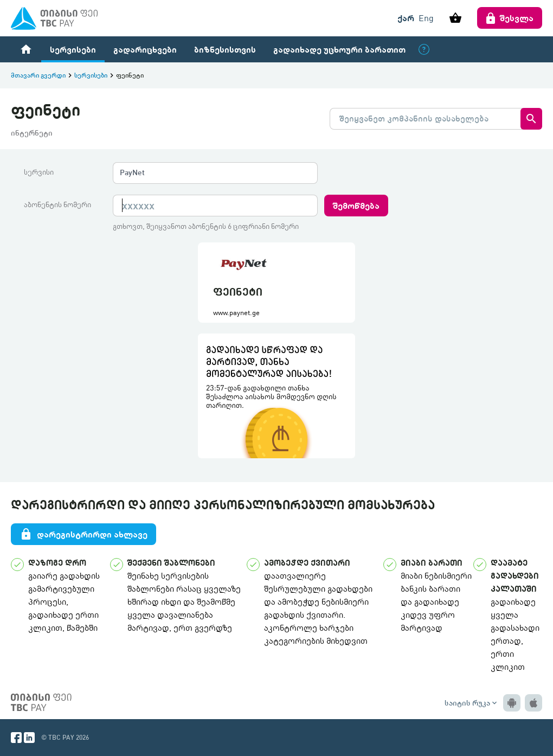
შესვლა (510, 18)
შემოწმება (356, 205)
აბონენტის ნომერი (57, 204)
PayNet (132, 172)
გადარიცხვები (145, 49)
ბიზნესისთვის (225, 49)
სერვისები (73, 49)
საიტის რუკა (472, 703)
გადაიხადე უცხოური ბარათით (339, 49)
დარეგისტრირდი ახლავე (83, 534)
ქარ (406, 18)
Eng (426, 18)
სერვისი (39, 172)
